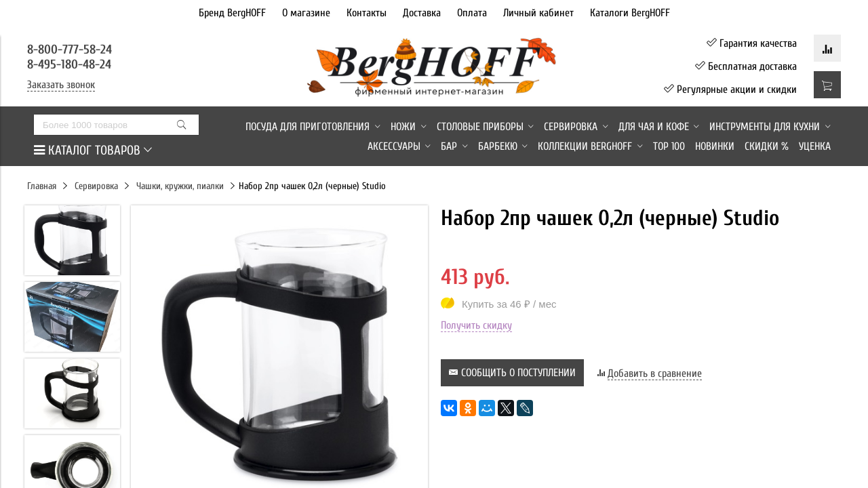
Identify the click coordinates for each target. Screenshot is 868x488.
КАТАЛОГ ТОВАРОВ (93, 150)
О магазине (306, 13)
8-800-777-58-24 (71, 49)
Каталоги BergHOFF (630, 13)
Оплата (472, 13)
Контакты (367, 13)
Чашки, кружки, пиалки (180, 186)
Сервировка (96, 186)
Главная (42, 186)
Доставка (422, 13)
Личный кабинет (538, 13)
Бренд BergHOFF (232, 13)
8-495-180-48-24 (69, 64)
